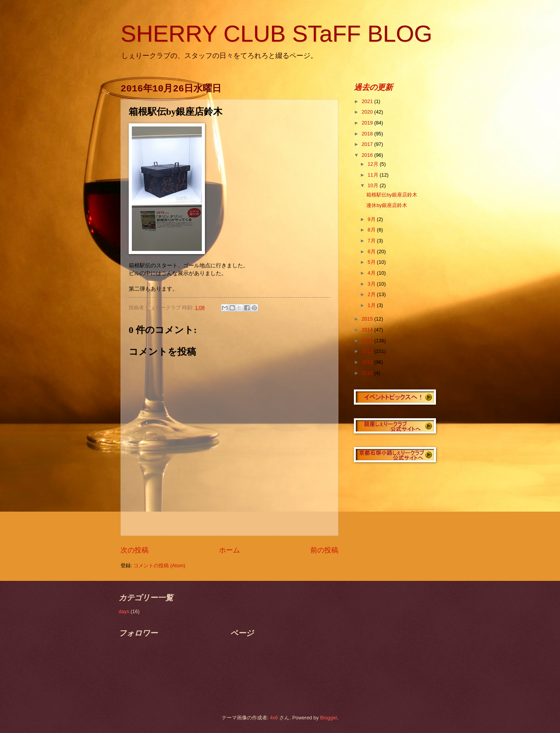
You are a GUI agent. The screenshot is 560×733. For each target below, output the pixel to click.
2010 (368, 373)
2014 (368, 330)
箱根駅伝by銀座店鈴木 (392, 195)
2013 (368, 341)
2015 (368, 319)
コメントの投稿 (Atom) (159, 566)
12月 (374, 164)
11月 (374, 175)
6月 (372, 252)
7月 (372, 241)
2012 (368, 351)
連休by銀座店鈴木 (387, 205)
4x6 (274, 718)
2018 (368, 134)
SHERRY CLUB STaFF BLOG (276, 34)
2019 (368, 123)
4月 (372, 273)
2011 (368, 362)
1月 (372, 305)
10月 (374, 185)
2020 (368, 112)
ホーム (229, 550)
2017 (368, 144)
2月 (372, 294)
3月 (372, 284)
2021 (368, 101)
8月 (372, 230)
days (124, 611)
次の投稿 (135, 550)
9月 (372, 219)
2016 (368, 155)
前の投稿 (324, 550)
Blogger (329, 718)
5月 (372, 262)
